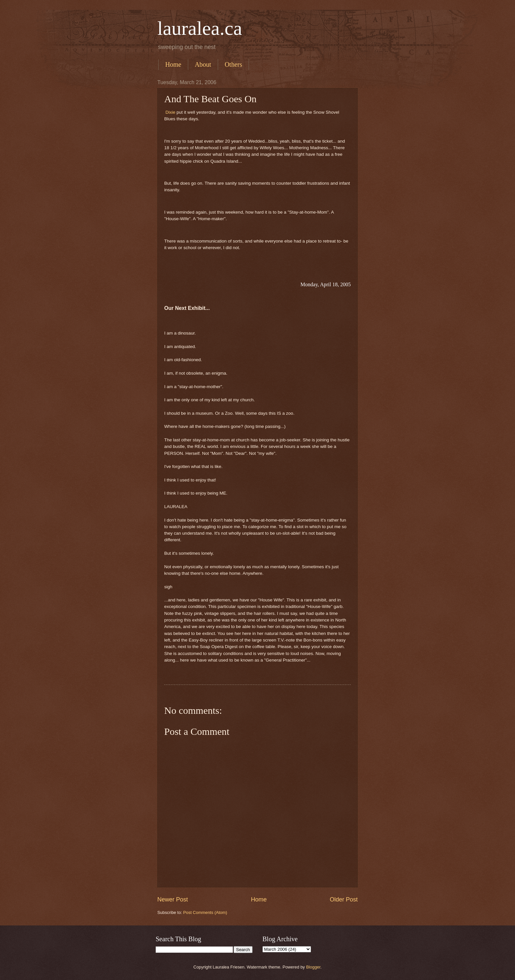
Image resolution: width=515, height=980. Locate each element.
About (203, 64)
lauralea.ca (200, 28)
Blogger (313, 967)
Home (173, 64)
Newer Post (173, 899)
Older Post (344, 899)
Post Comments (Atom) (205, 912)
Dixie (171, 112)
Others (233, 64)
